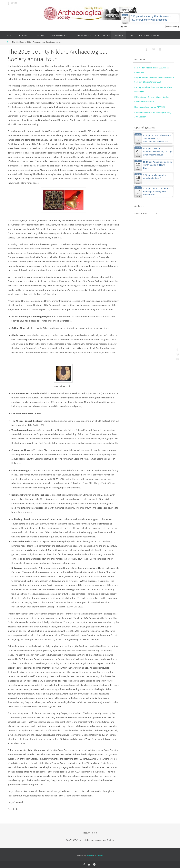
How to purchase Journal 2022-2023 (152, 107)
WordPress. (99, 855)
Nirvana (90, 855)
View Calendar (173, 27)
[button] (125, 27)
